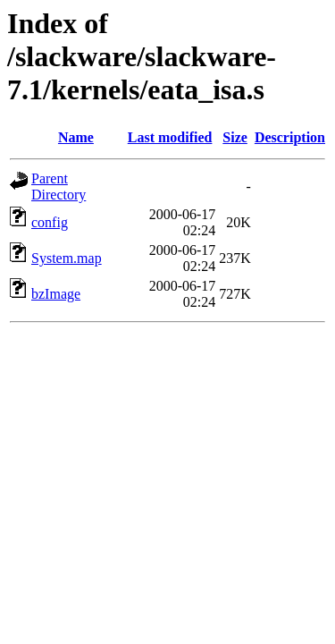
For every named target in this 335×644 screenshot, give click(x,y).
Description (290, 137)
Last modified (170, 137)
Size (235, 137)
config (50, 222)
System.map (67, 258)
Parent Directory (59, 186)
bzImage (56, 294)
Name (76, 137)
